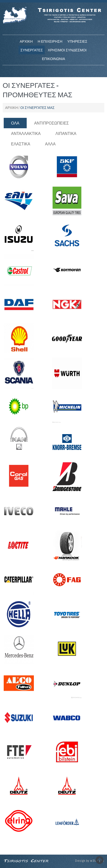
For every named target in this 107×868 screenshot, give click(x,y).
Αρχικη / (12, 108)
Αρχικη (26, 41)
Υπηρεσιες (77, 41)
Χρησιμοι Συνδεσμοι (67, 50)
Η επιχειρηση (50, 41)
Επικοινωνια (53, 59)
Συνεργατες (32, 50)
